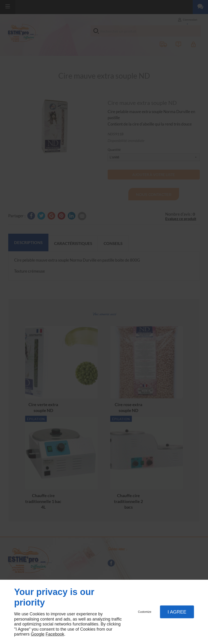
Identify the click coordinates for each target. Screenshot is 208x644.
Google (38, 634)
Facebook (55, 634)
